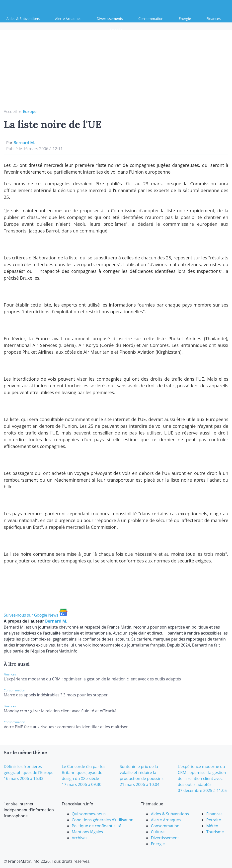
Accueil (10, 111)
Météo (212, 826)
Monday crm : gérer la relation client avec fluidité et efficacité (60, 711)
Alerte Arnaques (68, 19)
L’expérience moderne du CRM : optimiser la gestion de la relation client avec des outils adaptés (92, 679)
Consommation (151, 19)
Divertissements (110, 19)
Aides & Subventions (23, 19)
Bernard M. (24, 143)
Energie (185, 19)
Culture (158, 832)
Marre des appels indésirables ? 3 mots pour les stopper (56, 695)
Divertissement (165, 838)
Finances (213, 19)
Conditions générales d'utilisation (103, 820)
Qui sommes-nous (89, 814)
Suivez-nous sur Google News (36, 615)
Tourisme (215, 832)
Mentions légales (87, 832)
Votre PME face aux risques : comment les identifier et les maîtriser (66, 727)
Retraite (116, 29)
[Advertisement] (116, 71)
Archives (80, 838)
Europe (30, 111)
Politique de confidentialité (97, 826)
